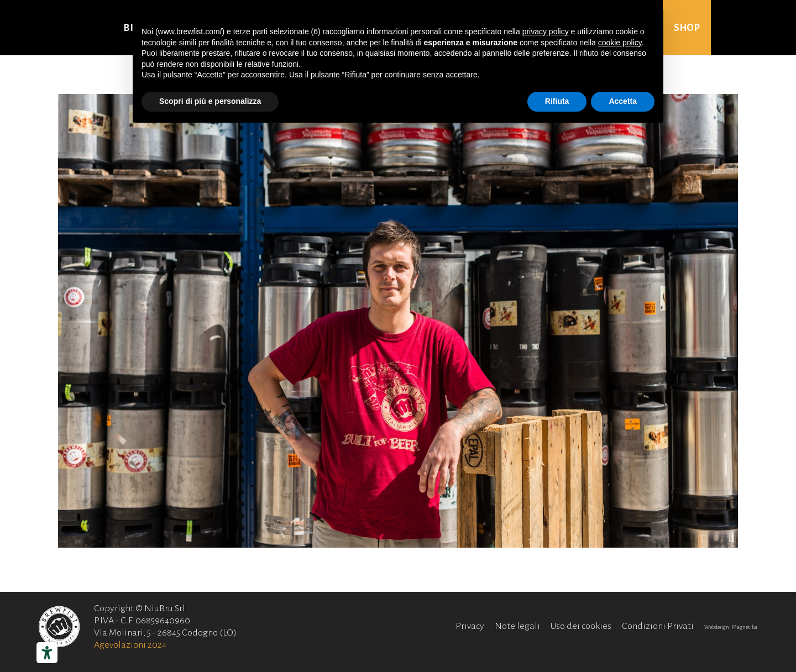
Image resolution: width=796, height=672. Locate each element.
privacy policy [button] (546, 32)
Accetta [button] (623, 101)
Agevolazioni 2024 (130, 645)
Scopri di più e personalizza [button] (210, 101)
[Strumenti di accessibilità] (47, 653)
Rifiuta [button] (557, 101)
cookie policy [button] (620, 43)
